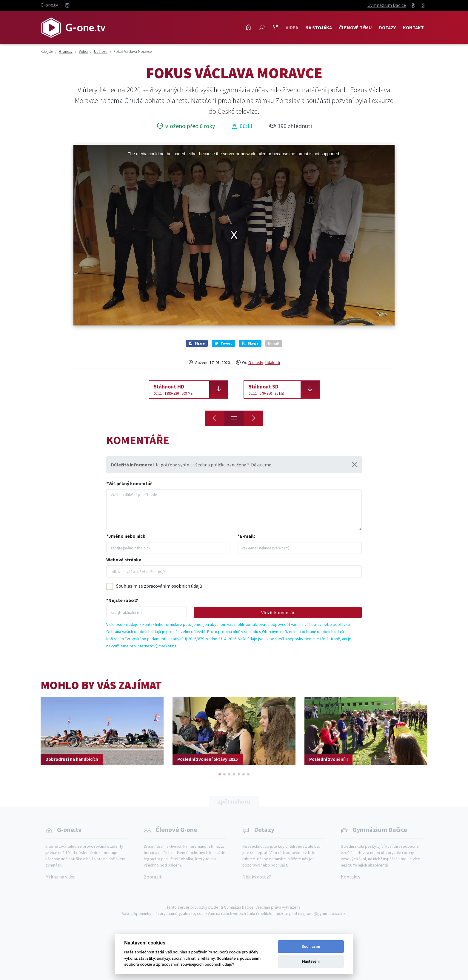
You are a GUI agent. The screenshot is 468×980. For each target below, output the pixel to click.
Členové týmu (355, 27)
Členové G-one (176, 830)
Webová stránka (124, 560)
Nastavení (311, 961)
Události (273, 362)
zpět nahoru (234, 801)
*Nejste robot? (122, 600)
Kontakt (413, 27)
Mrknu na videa (60, 877)
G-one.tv (49, 5)
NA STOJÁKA (319, 27)
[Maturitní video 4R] (215, 418)
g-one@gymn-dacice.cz (324, 913)
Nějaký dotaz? (257, 877)
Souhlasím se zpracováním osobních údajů (159, 586)
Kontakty (351, 877)
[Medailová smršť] (253, 418)
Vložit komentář (278, 612)
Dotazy (387, 27)
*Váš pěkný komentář (129, 483)
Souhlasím (311, 946)
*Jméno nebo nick (126, 536)
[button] (220, 774)
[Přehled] (234, 418)
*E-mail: (246, 536)
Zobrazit (153, 877)
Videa (292, 27)
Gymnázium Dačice (387, 5)
